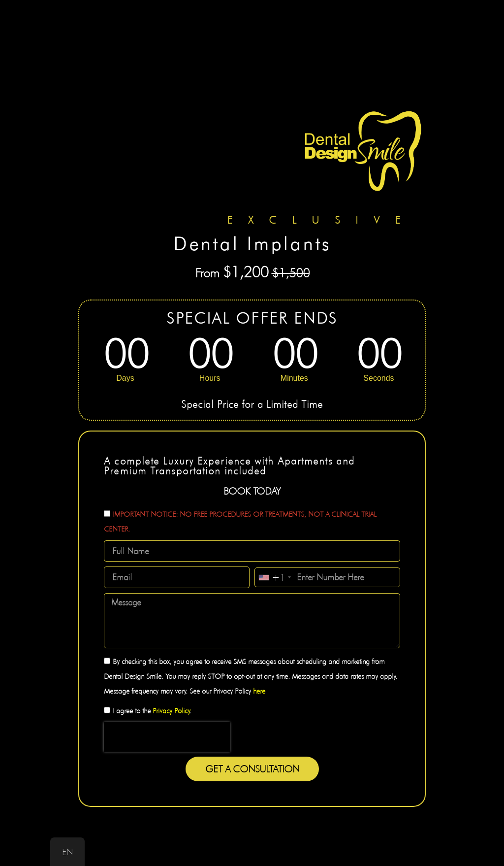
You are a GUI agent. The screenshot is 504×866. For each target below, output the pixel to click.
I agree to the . (152, 711)
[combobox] (274, 577)
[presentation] (167, 737)
